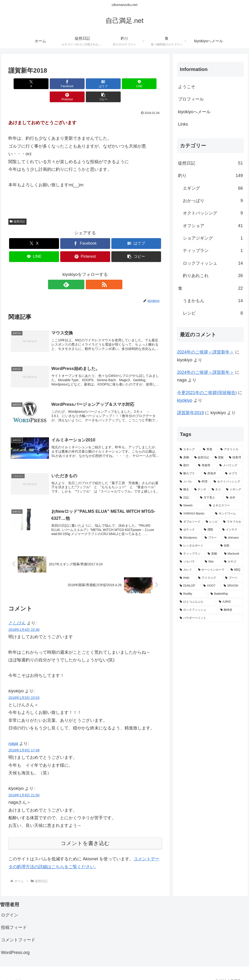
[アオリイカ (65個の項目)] (231, 450)
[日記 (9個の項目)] (187, 498)
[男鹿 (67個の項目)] (209, 450)
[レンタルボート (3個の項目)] (197, 546)
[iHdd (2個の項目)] (186, 578)
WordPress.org (15, 945)
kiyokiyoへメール (194, 112)
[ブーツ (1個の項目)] (233, 578)
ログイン (10, 907)
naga (13, 736)
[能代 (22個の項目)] (186, 466)
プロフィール (191, 99)
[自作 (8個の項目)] (234, 498)
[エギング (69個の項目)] (189, 450)
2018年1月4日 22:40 (24, 622)
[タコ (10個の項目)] (216, 490)
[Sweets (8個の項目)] (192, 506)
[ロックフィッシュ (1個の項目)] (197, 610)
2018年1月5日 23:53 (24, 690)
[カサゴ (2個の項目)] (233, 562)
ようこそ (187, 87)
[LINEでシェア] (98, 84)
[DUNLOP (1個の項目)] (189, 586)
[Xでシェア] (21, 84)
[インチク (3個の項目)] (232, 530)
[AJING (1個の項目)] (230, 602)
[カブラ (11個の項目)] (233, 474)
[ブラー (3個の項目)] (212, 538)
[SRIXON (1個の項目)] (232, 586)
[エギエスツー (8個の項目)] (225, 506)
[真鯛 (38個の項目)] (184, 458)
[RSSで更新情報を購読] (91, 271)
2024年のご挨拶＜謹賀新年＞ (206, 352)
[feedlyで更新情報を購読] (80, 271)
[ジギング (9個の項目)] (234, 490)
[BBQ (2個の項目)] (236, 570)
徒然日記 (17, 208)
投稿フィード (14, 920)
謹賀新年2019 (190, 413)
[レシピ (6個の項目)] (212, 522)
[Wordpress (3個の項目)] (190, 538)
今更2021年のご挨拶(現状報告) (207, 393)
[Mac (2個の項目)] (212, 562)
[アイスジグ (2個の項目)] (209, 578)
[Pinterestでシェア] (124, 84)
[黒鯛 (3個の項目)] (213, 554)
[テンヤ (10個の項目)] (200, 490)
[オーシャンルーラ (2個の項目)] (212, 570)
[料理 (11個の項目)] (203, 482)
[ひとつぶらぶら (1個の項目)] (197, 602)
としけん (17, 615)
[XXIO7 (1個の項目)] (211, 586)
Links (183, 124)
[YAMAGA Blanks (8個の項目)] (195, 514)
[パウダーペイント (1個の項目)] (210, 618)
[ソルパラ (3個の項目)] (190, 562)
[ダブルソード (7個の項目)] (190, 522)
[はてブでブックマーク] (72, 84)
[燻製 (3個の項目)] (210, 530)
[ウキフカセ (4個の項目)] (232, 522)
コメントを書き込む (85, 836)
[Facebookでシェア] (46, 84)
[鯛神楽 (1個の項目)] (231, 610)
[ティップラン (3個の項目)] (191, 554)
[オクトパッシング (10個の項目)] (227, 482)
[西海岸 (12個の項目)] (212, 474)
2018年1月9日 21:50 (24, 787)
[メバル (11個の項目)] (186, 482)
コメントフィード (18, 932)
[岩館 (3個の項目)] (231, 546)
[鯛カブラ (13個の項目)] (189, 474)
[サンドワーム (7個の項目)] (228, 514)
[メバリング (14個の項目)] (230, 466)
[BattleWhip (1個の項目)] (226, 594)
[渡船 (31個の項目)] (219, 458)
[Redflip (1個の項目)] (192, 594)
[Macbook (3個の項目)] (233, 554)
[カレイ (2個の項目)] (186, 570)
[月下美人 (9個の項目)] (210, 498)
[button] (150, 84)
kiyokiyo (185, 400)
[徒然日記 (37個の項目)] (202, 458)
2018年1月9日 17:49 (24, 743)
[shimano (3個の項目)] (233, 538)
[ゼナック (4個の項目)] (189, 530)
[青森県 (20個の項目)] (206, 466)
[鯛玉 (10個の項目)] (184, 490)
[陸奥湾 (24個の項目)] (235, 458)
